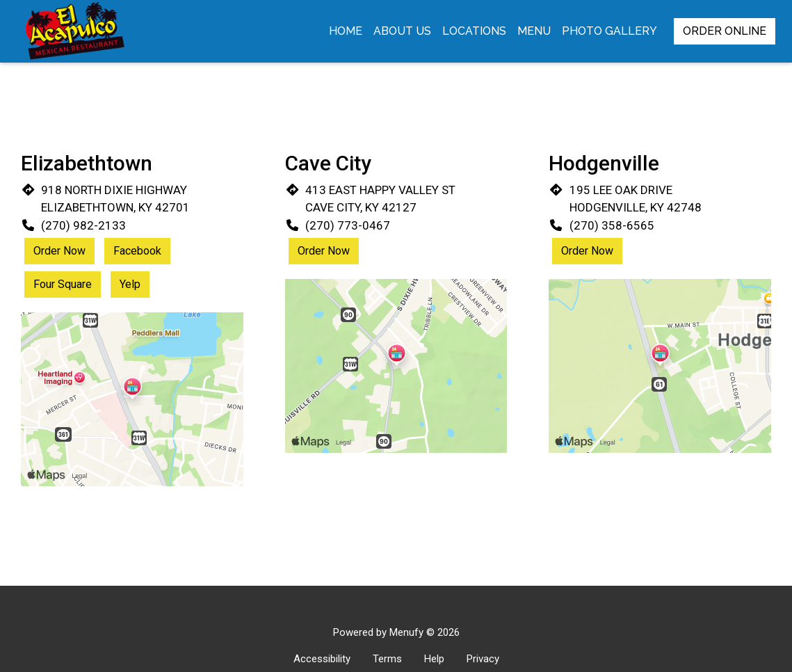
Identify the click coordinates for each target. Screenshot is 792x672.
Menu (534, 31)
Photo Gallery (609, 31)
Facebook (137, 251)
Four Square (63, 284)
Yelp (130, 284)
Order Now (59, 251)
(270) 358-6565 (612, 225)
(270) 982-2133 (83, 225)
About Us (402, 31)
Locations (474, 31)
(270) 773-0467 (348, 225)
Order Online (725, 31)
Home (346, 31)
